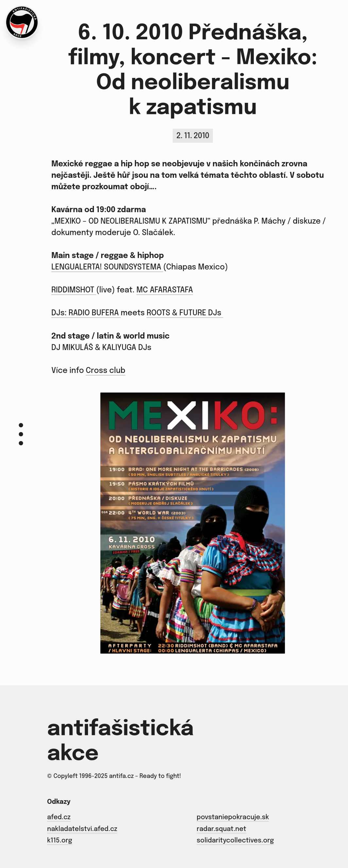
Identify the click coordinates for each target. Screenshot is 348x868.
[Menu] (21, 434)
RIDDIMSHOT (74, 290)
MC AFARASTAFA (165, 290)
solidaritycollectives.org (235, 841)
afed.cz (59, 818)
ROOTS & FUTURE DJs (185, 313)
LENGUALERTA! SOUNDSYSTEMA (107, 267)
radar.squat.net (221, 829)
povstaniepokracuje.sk (233, 818)
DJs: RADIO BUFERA (86, 313)
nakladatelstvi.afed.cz (82, 829)
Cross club (105, 371)
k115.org (60, 841)
